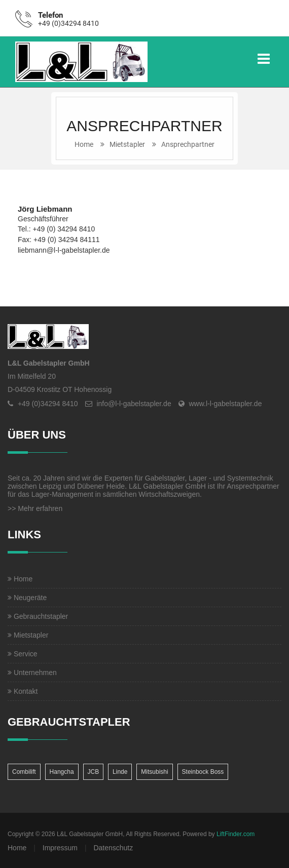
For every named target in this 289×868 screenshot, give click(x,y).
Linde (120, 772)
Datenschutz (113, 848)
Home (84, 144)
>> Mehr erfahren (35, 508)
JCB (94, 772)
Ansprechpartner (188, 144)
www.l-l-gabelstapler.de (225, 404)
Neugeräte (27, 598)
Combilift (24, 772)
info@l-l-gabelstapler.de (134, 404)
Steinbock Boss (203, 772)
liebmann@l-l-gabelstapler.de (64, 250)
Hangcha (62, 772)
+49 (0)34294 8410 (68, 23)
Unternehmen (32, 673)
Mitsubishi (154, 772)
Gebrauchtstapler (38, 616)
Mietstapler (127, 144)
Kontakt (23, 691)
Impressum (60, 848)
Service (23, 654)
